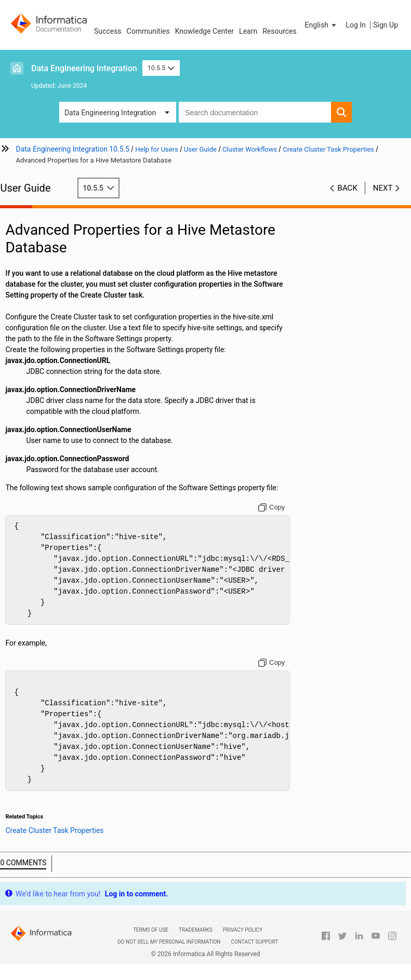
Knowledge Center (204, 31)
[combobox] (255, 112)
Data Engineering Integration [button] (110, 113)
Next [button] (383, 188)
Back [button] (348, 188)
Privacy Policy (243, 930)
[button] (322, 25)
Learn (248, 31)
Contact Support (254, 942)
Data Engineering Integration (84, 68)
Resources (280, 31)
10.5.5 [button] (161, 68)
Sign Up (386, 25)
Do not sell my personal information (169, 942)
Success (108, 31)
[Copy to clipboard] (274, 507)
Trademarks (196, 930)
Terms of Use (151, 930)
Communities (148, 31)
